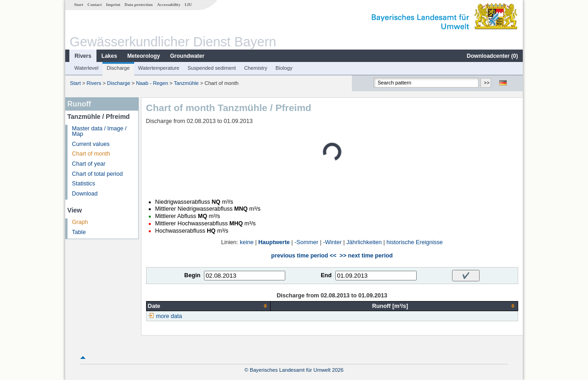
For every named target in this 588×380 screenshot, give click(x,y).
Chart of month (91, 154)
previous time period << (304, 256)
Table (79, 232)
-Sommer (306, 242)
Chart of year (89, 164)
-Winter (332, 242)
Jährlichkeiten (364, 242)
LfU (188, 5)
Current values (91, 144)
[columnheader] (208, 306)
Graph (80, 222)
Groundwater (187, 56)
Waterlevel (86, 68)
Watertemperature (159, 68)
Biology (284, 68)
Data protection (139, 5)
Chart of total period (98, 174)
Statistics (84, 184)
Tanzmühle (186, 83)
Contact (94, 5)
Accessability (169, 5)
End (326, 275)
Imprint (113, 5)
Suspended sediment (212, 68)
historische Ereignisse (415, 242)
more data (169, 316)
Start (79, 5)
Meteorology (144, 56)
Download (85, 194)
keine (247, 242)
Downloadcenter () (492, 56)
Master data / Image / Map (99, 131)
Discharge (118, 68)
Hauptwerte (274, 242)
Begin (192, 275)
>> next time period (366, 256)
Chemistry (255, 68)
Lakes (109, 56)
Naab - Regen (152, 83)
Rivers (83, 56)
